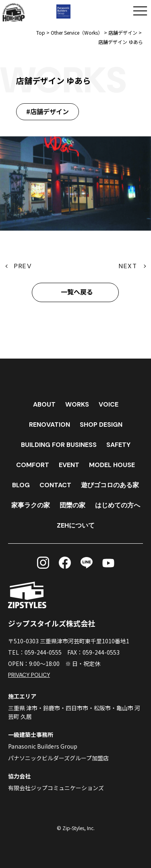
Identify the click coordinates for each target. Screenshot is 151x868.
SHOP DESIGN (101, 425)
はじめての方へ (118, 505)
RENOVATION (50, 425)
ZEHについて (76, 525)
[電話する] (102, 11)
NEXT (128, 266)
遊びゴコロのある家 (110, 485)
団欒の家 (72, 505)
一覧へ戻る (77, 292)
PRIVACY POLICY (29, 675)
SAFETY (118, 445)
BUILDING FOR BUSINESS (59, 445)
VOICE (109, 404)
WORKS (77, 404)
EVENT (69, 465)
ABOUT (44, 404)
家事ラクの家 (31, 505)
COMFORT (33, 465)
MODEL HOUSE (112, 465)
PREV (23, 266)
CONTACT (55, 485)
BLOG (21, 485)
